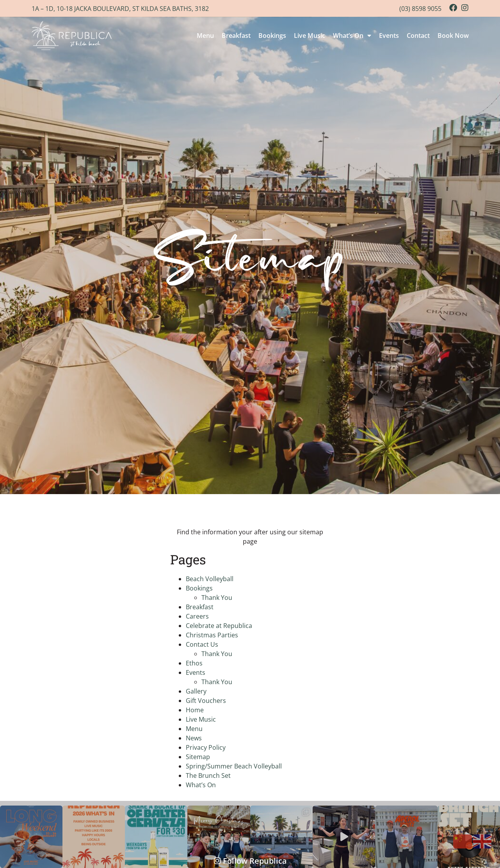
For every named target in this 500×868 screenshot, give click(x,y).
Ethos (194, 663)
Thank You (217, 598)
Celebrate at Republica (219, 626)
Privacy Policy (206, 747)
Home (195, 710)
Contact (418, 36)
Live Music (310, 36)
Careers (197, 616)
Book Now (453, 36)
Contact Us (202, 644)
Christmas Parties (212, 635)
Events (389, 36)
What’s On (352, 36)
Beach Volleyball (210, 579)
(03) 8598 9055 (420, 9)
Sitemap (198, 757)
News (194, 738)
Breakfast (236, 36)
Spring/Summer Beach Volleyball (234, 766)
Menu (205, 36)
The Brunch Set (208, 776)
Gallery (196, 691)
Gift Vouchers (206, 701)
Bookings (272, 36)
